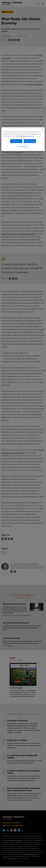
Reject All (16, 141)
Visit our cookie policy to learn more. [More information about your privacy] (25, 136)
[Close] (42, 129)
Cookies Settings (23, 146)
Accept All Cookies (30, 141)
